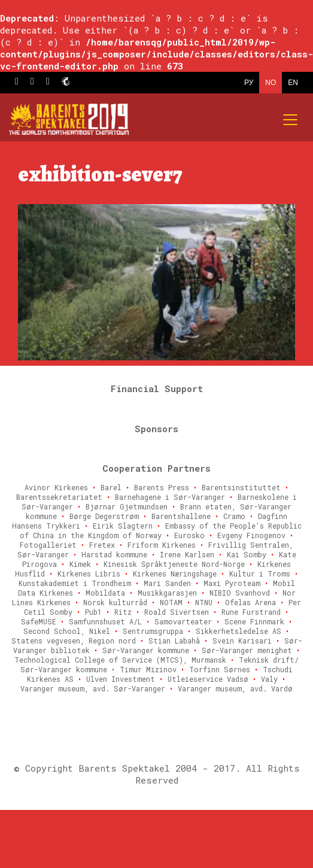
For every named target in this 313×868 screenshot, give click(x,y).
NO (271, 83)
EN (293, 83)
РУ (249, 83)
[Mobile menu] (291, 120)
